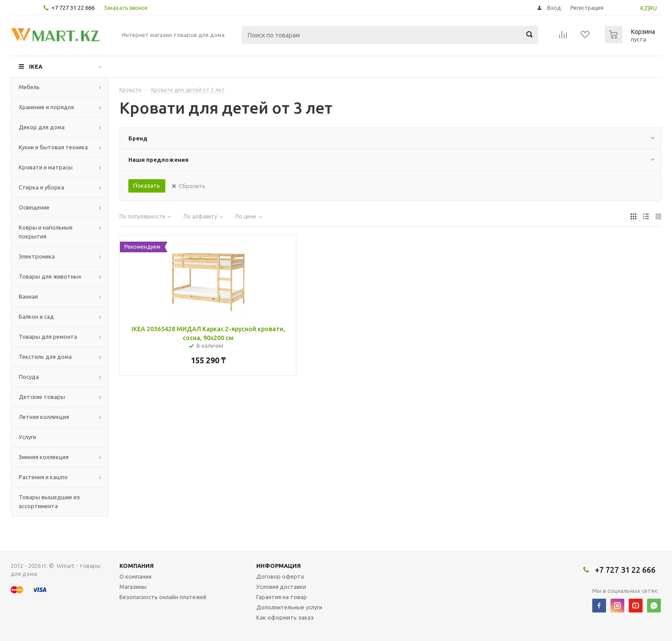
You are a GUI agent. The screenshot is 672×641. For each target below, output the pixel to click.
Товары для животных (50, 276)
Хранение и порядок (47, 107)
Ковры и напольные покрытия (46, 232)
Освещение (34, 207)
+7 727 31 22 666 (73, 8)
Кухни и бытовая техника (53, 147)
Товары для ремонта (48, 337)
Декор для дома (42, 127)
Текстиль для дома (45, 357)
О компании (135, 576)
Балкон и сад (36, 316)
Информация (279, 566)
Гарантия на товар (282, 597)
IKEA (36, 66)
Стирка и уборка (41, 187)
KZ (644, 8)
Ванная (28, 296)
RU (653, 8)
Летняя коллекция (44, 417)
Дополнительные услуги (289, 607)
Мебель (29, 87)
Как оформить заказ (285, 617)
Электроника (37, 256)
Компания (137, 566)
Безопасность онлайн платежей (163, 597)
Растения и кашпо (43, 477)
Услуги (27, 437)
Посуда (29, 377)
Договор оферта (280, 576)
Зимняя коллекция (44, 457)
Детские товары (42, 397)
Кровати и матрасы (46, 167)
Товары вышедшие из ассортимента (49, 501)
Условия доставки (281, 587)
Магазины (133, 587)
